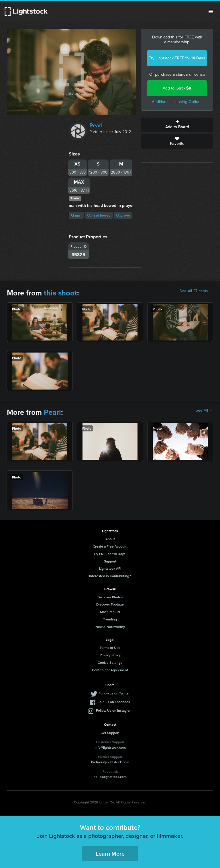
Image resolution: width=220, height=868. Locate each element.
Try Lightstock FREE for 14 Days (177, 58)
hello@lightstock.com (110, 777)
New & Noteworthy (110, 627)
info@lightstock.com (110, 747)
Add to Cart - (177, 88)
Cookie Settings (110, 662)
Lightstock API (110, 568)
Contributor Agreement (110, 670)
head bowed (99, 215)
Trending (110, 619)
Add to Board (177, 125)
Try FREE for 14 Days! (110, 554)
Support (110, 561)
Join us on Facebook (114, 702)
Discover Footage (110, 604)
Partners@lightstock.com (110, 762)
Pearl (96, 125)
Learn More (110, 854)
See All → (204, 410)
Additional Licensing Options (177, 102)
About (110, 539)
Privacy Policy (110, 655)
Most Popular (110, 612)
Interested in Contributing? (110, 576)
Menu (211, 11)
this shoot (60, 293)
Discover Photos (110, 597)
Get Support (110, 733)
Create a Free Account (110, 546)
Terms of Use (110, 648)
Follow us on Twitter (114, 693)
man (76, 215)
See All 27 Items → (196, 291)
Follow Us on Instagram (114, 710)
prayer (123, 215)
